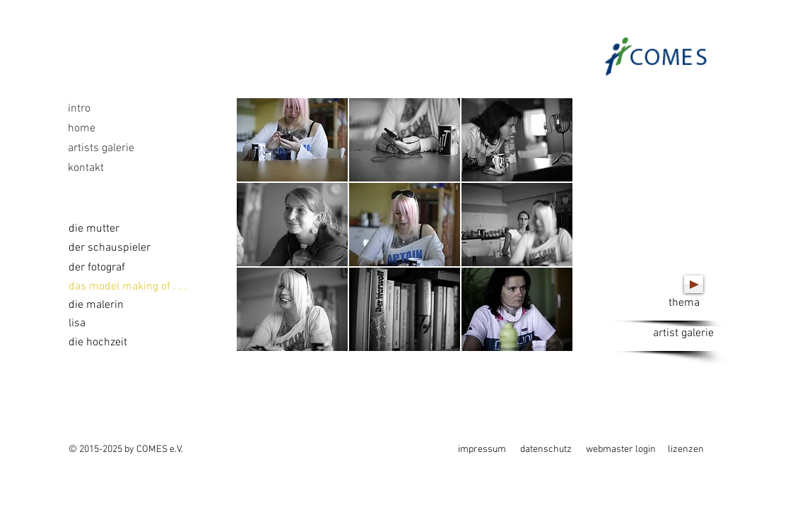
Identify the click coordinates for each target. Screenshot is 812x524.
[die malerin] (102, 305)
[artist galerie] (683, 339)
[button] (292, 140)
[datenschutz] (547, 450)
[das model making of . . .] (128, 287)
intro (79, 109)
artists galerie (101, 148)
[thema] (684, 308)
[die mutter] (94, 229)
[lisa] (89, 323)
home (82, 129)
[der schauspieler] (110, 248)
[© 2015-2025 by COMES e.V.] (128, 450)
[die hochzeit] (128, 343)
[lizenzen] (692, 450)
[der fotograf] (97, 268)
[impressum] (482, 450)
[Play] (694, 284)
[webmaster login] (624, 450)
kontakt (86, 168)
